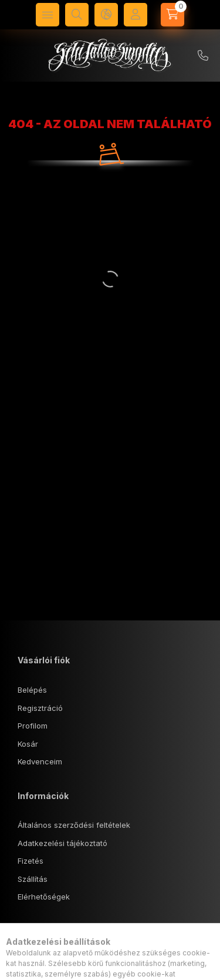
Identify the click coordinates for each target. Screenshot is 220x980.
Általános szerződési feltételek (74, 825)
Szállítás (33, 879)
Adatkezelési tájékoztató (62, 843)
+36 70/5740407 (203, 56)
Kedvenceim (40, 761)
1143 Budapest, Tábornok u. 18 (87, 961)
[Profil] (136, 15)
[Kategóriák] (48, 15)
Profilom (33, 726)
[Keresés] (77, 15)
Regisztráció (40, 708)
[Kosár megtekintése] (172, 15)
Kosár (28, 744)
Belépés (32, 690)
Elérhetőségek (44, 897)
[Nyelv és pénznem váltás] (106, 15)
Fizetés (31, 861)
